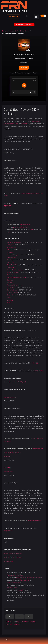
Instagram (28, 73)
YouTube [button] (16, 622)
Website (35, 73)
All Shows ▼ (13, 16)
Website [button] (32, 622)
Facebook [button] (9, 622)
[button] (27, 16)
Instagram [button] (24, 622)
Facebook (13, 73)
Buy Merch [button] (18, 624)
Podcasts (13, 31)
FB (10, 617)
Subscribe (24, 67)
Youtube (20, 73)
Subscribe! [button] (9, 624)
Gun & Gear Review (23, 31)
